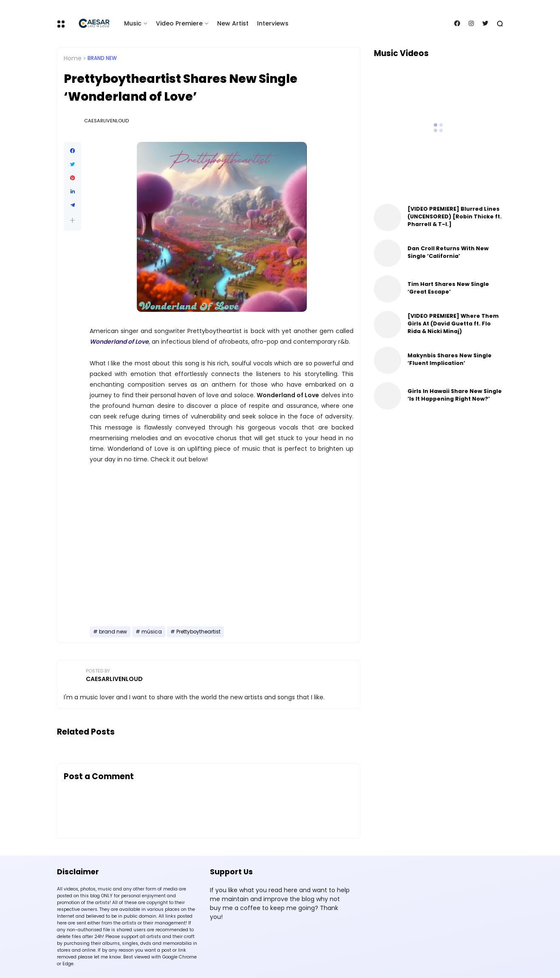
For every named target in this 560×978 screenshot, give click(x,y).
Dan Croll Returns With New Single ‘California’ (448, 252)
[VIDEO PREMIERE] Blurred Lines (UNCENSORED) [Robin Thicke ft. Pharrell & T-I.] (455, 216)
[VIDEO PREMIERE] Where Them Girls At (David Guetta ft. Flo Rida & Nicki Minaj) (453, 324)
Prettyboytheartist (198, 632)
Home (73, 58)
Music (133, 23)
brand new (102, 58)
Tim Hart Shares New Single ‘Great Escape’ (448, 288)
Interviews (273, 23)
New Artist (233, 23)
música (152, 632)
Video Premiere (179, 23)
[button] (72, 220)
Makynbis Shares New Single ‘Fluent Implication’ (450, 359)
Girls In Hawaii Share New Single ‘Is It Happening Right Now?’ (455, 395)
